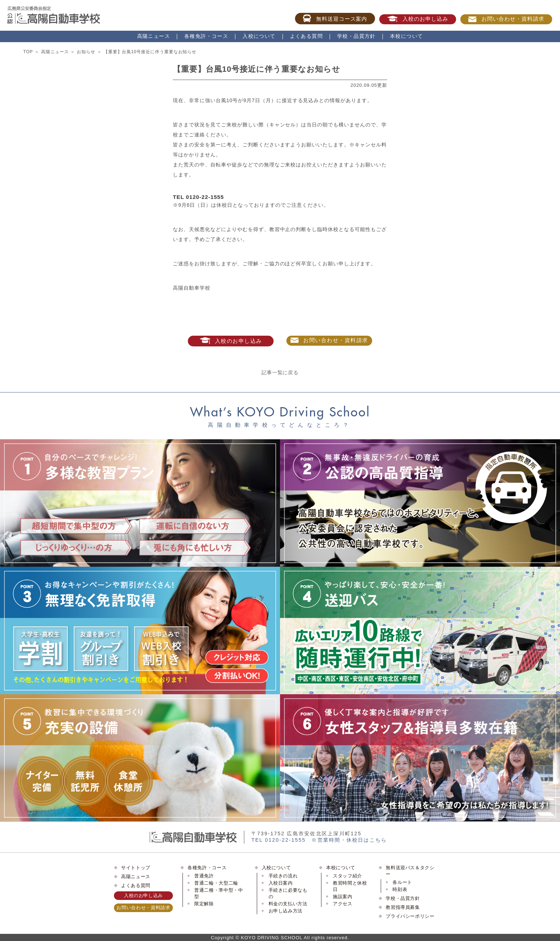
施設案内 (343, 897)
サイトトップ (136, 868)
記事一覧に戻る (280, 372)
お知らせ (86, 52)
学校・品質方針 (356, 36)
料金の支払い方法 (288, 904)
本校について (406, 36)
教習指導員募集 (403, 907)
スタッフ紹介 (347, 876)
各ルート (402, 882)
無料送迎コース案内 (335, 18)
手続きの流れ (283, 876)
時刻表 (400, 889)
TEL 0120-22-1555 (198, 197)
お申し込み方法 (286, 911)
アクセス (343, 904)
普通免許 (204, 876)
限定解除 (204, 904)
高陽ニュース (154, 36)
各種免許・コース (206, 36)
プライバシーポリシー (410, 916)
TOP (28, 52)
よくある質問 (306, 36)
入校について (259, 36)
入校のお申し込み (418, 19)
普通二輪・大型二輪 (216, 883)
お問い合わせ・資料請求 (506, 19)
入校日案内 (281, 883)
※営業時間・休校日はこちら (349, 840)
